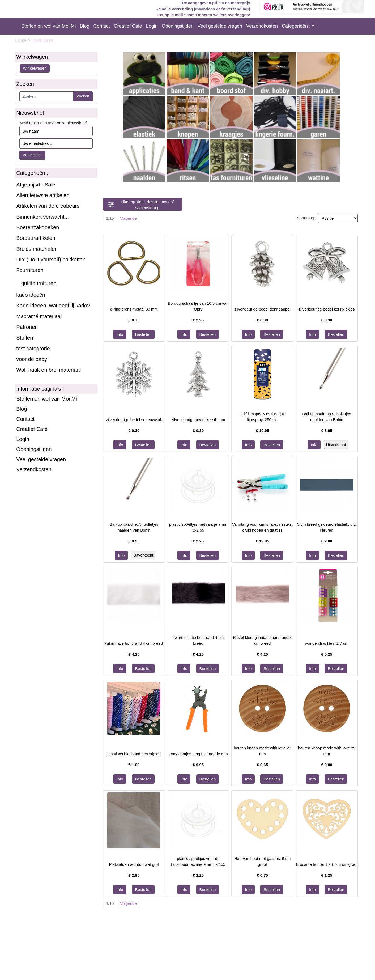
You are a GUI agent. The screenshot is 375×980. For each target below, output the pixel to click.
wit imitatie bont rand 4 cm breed (134, 643)
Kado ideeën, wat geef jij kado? (53, 306)
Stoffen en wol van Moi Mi (49, 26)
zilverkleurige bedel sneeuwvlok (134, 420)
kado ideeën (31, 295)
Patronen (27, 327)
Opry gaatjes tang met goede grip (198, 754)
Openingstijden (178, 26)
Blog (85, 26)
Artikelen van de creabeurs (48, 206)
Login (152, 26)
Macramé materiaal (39, 316)
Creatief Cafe (128, 26)
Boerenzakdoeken (38, 227)
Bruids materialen (37, 249)
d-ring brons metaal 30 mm (134, 309)
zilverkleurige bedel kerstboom (198, 420)
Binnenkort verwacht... (42, 217)
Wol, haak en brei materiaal (48, 370)
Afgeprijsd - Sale (36, 185)
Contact (102, 26)
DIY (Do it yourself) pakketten (51, 260)
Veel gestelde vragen (220, 26)
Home (21, 40)
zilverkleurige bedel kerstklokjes (327, 309)
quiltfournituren (39, 283)
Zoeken (83, 96)
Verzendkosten (262, 26)
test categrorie (33, 349)
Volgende (128, 218)
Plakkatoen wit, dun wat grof (134, 864)
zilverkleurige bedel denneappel (263, 309)
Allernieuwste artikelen (43, 195)
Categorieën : (296, 26)
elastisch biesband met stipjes (134, 754)
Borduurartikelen (36, 238)
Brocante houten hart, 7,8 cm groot (327, 864)
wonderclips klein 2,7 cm (327, 643)
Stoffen (25, 338)
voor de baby (32, 359)
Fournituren (30, 270)
